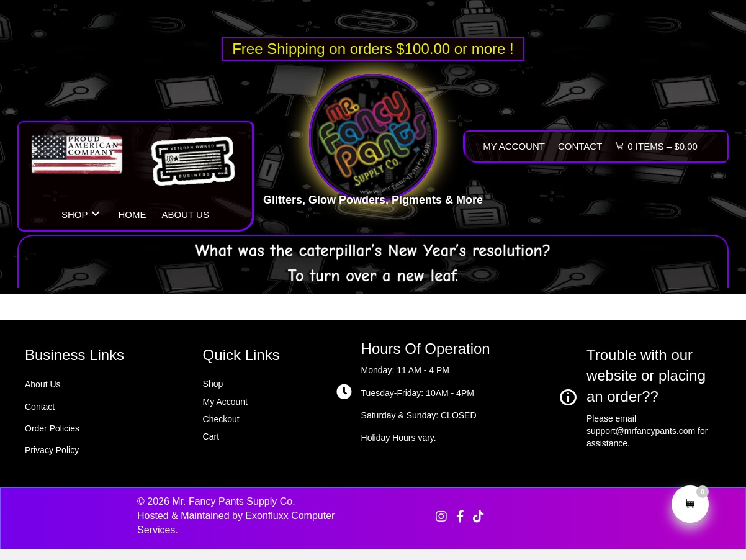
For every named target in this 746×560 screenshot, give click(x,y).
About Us (43, 384)
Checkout (221, 419)
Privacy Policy (52, 450)
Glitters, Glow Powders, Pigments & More (373, 207)
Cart (211, 436)
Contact (40, 407)
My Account (225, 402)
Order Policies (52, 428)
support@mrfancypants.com (641, 431)
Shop (213, 384)
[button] (96, 213)
